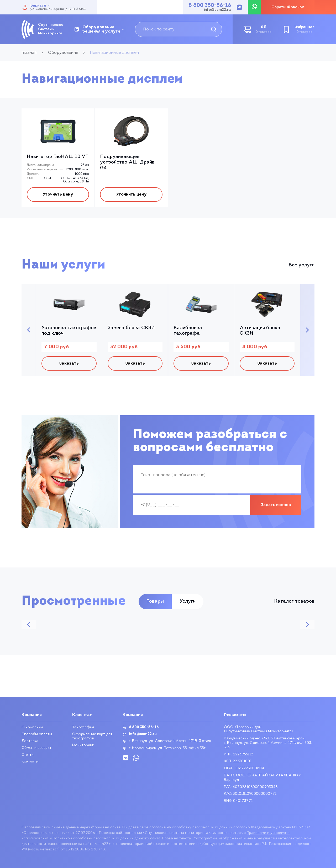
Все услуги (301, 266)
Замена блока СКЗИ (131, 329)
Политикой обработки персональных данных (93, 838)
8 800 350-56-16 (210, 6)
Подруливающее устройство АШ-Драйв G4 (127, 162)
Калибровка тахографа (188, 332)
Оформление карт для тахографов (92, 736)
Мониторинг (83, 745)
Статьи (28, 755)
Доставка (30, 741)
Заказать (69, 365)
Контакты (30, 762)
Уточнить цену (58, 195)
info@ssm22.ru (217, 10)
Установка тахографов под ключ (69, 332)
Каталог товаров (294, 604)
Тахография (83, 727)
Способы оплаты (37, 734)
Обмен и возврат (37, 748)
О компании (32, 727)
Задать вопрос (276, 507)
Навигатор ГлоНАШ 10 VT (57, 157)
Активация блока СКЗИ (260, 332)
